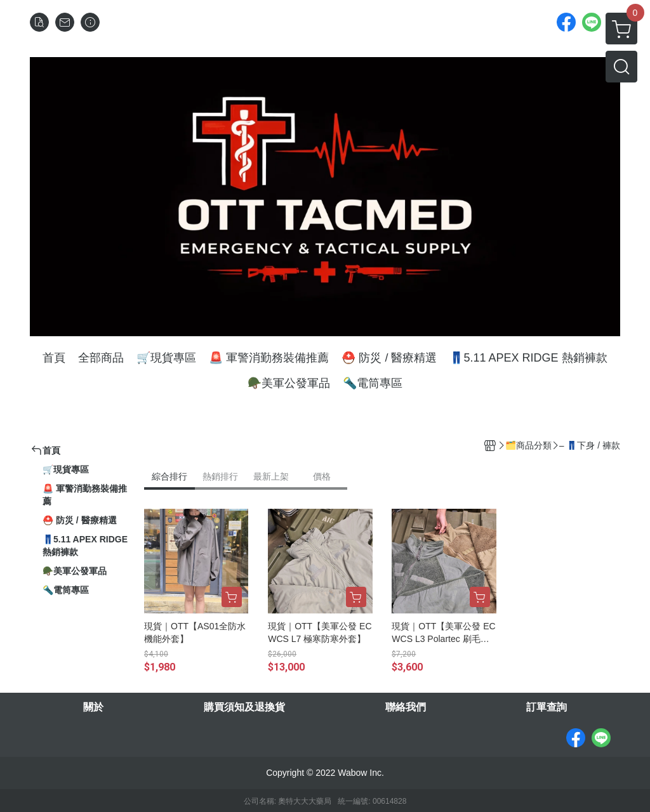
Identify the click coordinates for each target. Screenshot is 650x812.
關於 (93, 707)
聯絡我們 (406, 707)
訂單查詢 (547, 707)
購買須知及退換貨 (244, 707)
